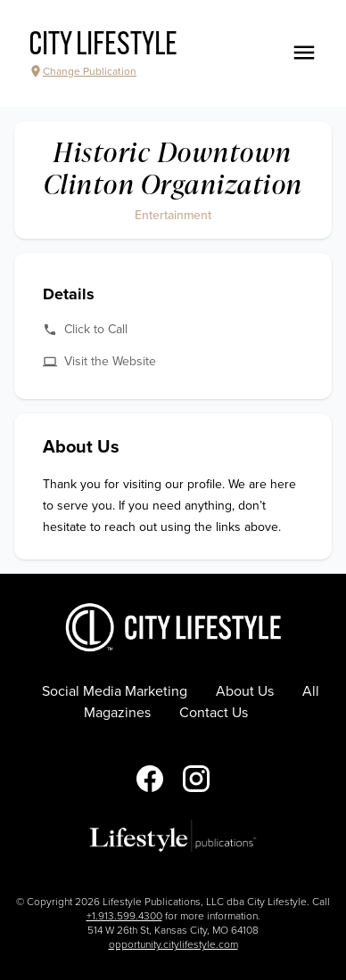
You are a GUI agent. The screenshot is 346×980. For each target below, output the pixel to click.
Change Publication (82, 71)
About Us (245, 691)
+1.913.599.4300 (124, 916)
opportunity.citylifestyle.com (173, 944)
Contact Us (214, 713)
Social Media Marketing (115, 691)
